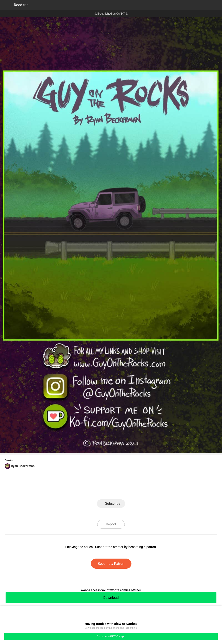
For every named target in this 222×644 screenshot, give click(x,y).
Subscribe (113, 503)
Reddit (142, 489)
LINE (80, 489)
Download (111, 598)
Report (111, 524)
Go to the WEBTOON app (111, 637)
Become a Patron (111, 564)
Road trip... (23, 5)
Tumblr (127, 489)
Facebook (95, 489)
